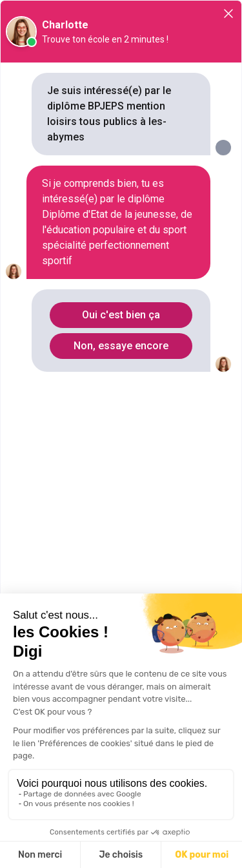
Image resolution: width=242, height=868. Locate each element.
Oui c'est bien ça (121, 315)
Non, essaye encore (121, 346)
